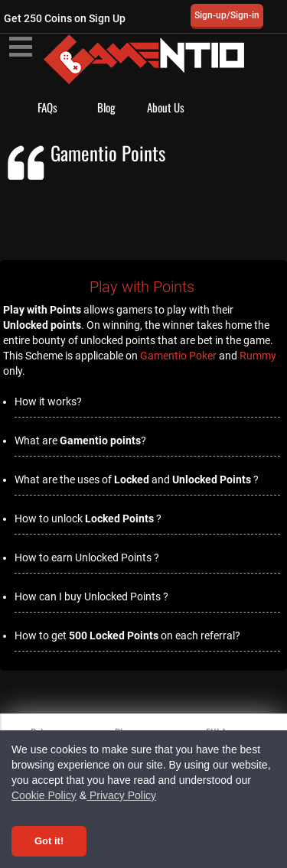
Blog (106, 107)
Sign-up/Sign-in (227, 15)
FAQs (47, 107)
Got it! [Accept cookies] (49, 841)
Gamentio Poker (178, 356)
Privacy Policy (121, 795)
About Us (166, 107)
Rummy (258, 356)
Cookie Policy (44, 795)
